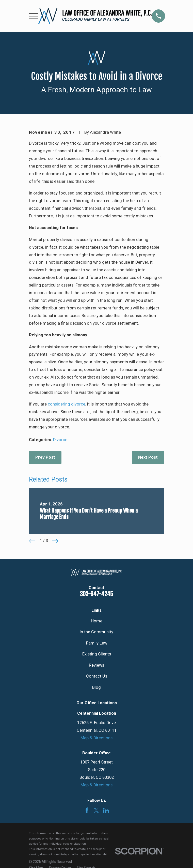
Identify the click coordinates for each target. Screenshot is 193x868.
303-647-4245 (96, 594)
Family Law (97, 643)
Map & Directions (96, 738)
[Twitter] (96, 810)
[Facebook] (87, 810)
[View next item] (55, 541)
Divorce (60, 440)
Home (97, 621)
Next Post (148, 457)
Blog (96, 687)
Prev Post (45, 457)
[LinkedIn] (106, 810)
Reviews (96, 665)
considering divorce (67, 404)
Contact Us (97, 676)
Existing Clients (97, 654)
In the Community (96, 632)
